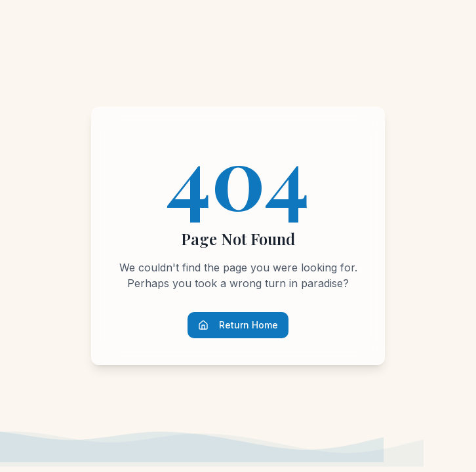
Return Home (238, 325)
